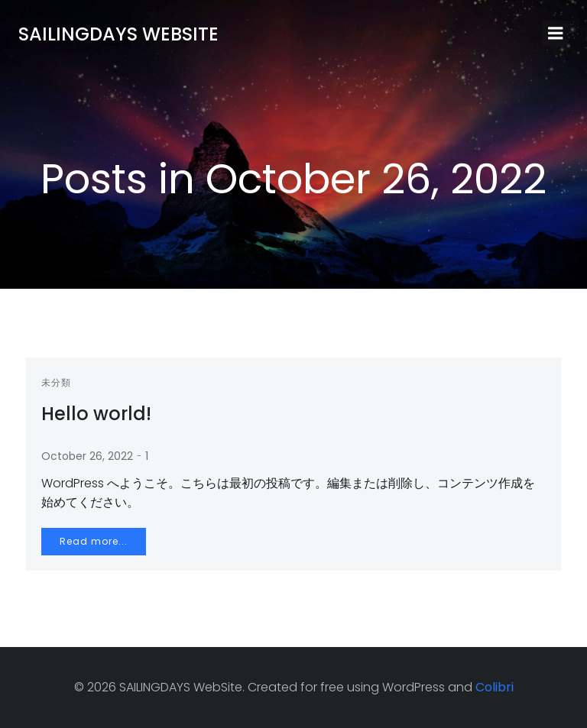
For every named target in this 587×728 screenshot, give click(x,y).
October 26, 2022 (87, 456)
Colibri (495, 687)
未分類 (56, 382)
